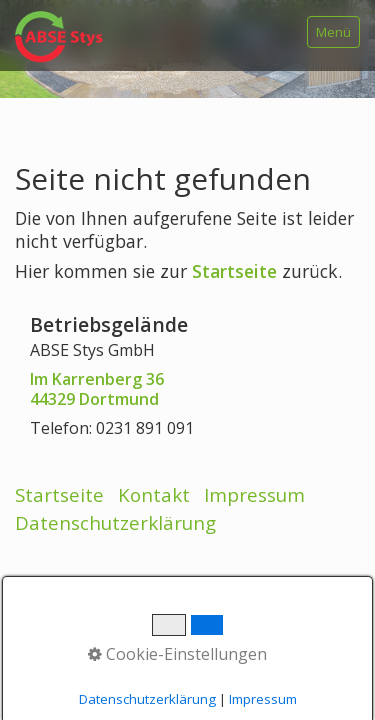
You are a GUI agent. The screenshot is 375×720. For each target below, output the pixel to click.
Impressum (254, 494)
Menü (333, 32)
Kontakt (154, 494)
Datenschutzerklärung (115, 522)
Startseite (234, 271)
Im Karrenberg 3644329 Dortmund (97, 389)
